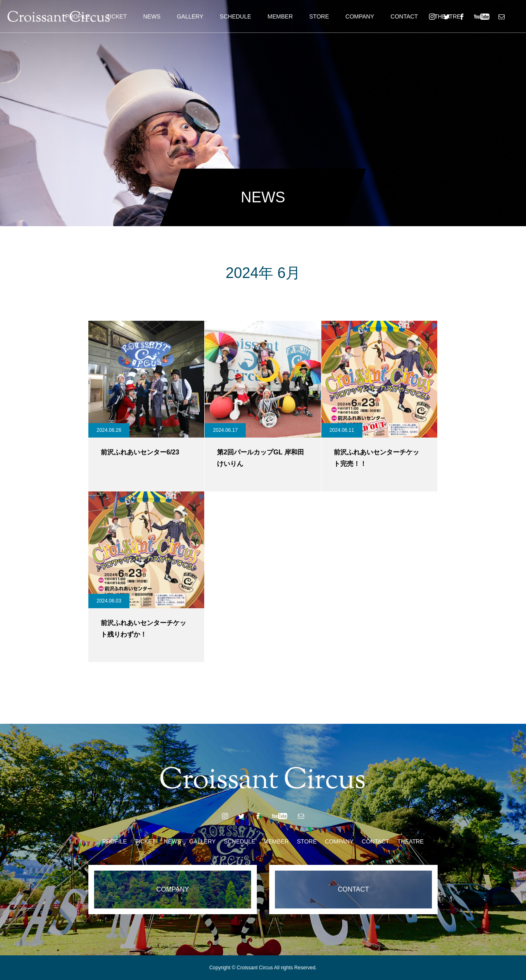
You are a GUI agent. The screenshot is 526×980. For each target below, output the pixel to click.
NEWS (152, 16)
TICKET (117, 16)
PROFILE (115, 841)
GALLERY (190, 16)
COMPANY (360, 16)
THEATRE (411, 841)
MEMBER (280, 16)
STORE (319, 16)
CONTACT (404, 16)
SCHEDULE (235, 16)
